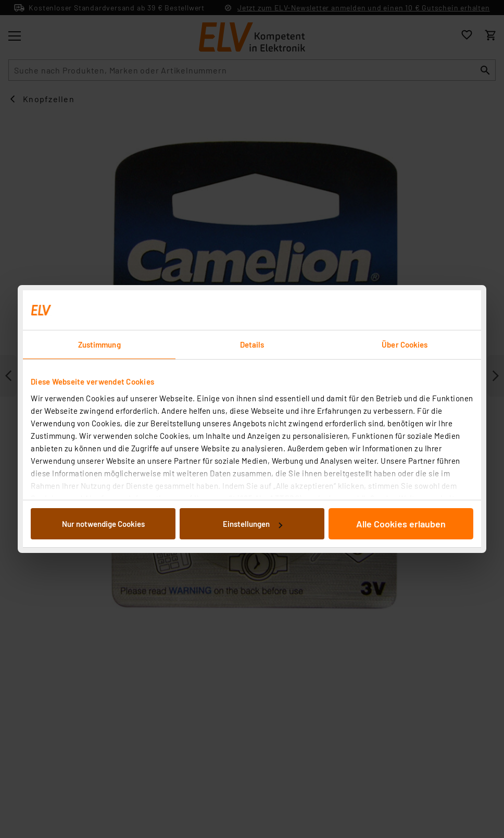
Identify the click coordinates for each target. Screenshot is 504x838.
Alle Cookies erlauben (401, 524)
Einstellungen (253, 524)
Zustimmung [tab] (99, 344)
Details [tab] (252, 344)
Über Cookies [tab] (405, 344)
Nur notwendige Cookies (103, 524)
